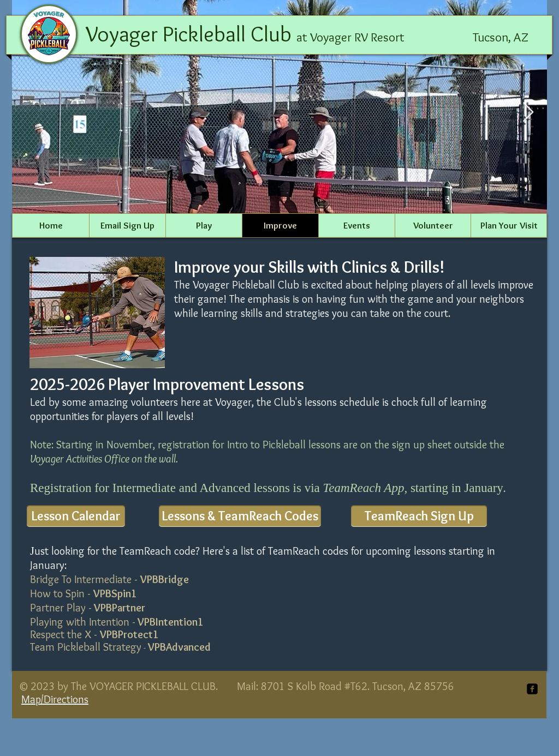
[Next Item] (528, 113)
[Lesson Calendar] (76, 516)
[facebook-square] (532, 689)
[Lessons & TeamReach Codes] (240, 516)
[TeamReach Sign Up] (419, 516)
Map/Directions (55, 699)
